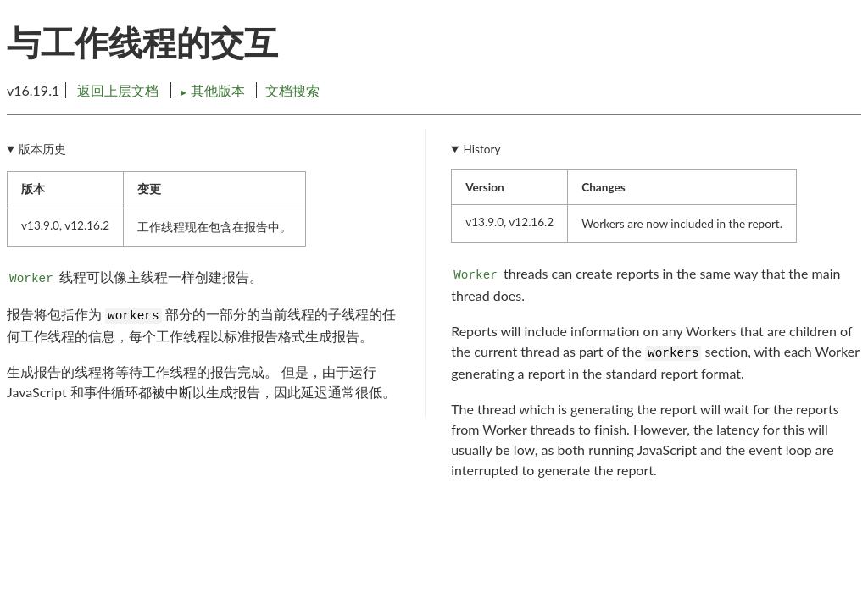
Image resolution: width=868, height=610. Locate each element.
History (482, 149)
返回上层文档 (118, 90)
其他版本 (214, 90)
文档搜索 (292, 90)
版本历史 (42, 149)
